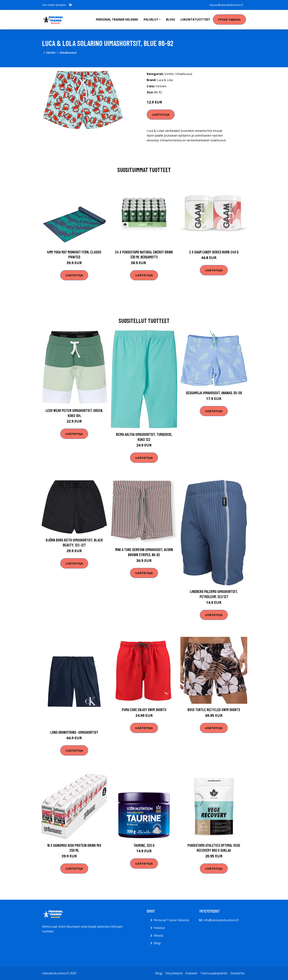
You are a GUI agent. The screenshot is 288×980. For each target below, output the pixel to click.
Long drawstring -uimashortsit (74, 732)
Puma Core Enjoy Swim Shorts (144, 710)
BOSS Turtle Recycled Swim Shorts (214, 710)
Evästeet (191, 973)
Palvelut (159, 928)
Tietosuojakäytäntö (214, 973)
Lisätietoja (161, 115)
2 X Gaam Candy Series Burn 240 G (214, 252)
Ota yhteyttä (174, 973)
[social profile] (70, 5)
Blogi (171, 19)
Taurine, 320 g (144, 845)
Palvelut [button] (151, 19)
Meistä (158, 936)
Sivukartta (237, 973)
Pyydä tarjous (229, 19)
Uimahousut (68, 53)
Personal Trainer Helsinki (117, 19)
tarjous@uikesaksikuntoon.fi (226, 5)
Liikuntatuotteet (195, 19)
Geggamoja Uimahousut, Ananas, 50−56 (214, 393)
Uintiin (51, 53)
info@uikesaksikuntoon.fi (221, 920)
